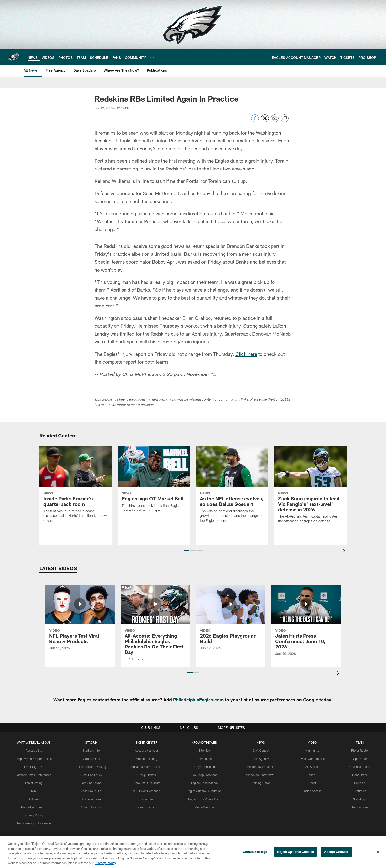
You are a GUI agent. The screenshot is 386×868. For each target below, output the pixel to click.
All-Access (312, 767)
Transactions (360, 807)
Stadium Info (91, 750)
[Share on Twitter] (265, 121)
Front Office (360, 775)
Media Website (204, 807)
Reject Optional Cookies (296, 852)
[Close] (378, 852)
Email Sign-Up (34, 767)
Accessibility (34, 750)
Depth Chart (360, 759)
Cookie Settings (255, 852)
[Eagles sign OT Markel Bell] (154, 482)
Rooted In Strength (34, 807)
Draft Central (261, 750)
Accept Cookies (336, 852)
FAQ (34, 791)
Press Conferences (312, 759)
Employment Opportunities (34, 759)
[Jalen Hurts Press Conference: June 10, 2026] (306, 623)
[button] (186, 551)
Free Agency (261, 759)
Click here (246, 354)
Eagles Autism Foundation (204, 791)
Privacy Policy (34, 815)
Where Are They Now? (261, 775)
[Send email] (275, 121)
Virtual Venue (91, 759)
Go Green (34, 799)
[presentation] (345, 552)
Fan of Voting (34, 783)
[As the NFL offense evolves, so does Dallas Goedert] (232, 488)
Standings (360, 799)
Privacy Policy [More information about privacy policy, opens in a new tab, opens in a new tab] (105, 863)
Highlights (312, 750)
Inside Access (312, 791)
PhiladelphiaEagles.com (198, 700)
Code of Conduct (91, 807)
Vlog (312, 775)
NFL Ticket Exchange (146, 791)
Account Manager (146, 750)
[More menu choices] (152, 57)
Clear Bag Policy (91, 775)
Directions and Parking (91, 767)
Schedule (146, 799)
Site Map (204, 750)
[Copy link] (285, 119)
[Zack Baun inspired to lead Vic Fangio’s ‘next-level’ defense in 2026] (310, 488)
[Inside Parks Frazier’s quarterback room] (76, 488)
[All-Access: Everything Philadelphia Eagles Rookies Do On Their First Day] (155, 626)
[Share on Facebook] (255, 121)
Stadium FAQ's (91, 791)
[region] (193, 852)
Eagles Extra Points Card (204, 799)
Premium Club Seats (146, 783)
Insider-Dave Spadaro (261, 767)
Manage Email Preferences (34, 775)
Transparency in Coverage (34, 823)
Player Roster (360, 750)
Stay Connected (204, 767)
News (261, 742)
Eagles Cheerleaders (204, 783)
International (204, 759)
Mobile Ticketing (146, 759)
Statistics (360, 791)
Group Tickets (147, 775)
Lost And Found (91, 783)
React (312, 783)
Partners (360, 783)
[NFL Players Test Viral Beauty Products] (80, 621)
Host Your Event (91, 799)
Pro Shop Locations (204, 775)
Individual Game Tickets (146, 767)
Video (312, 742)
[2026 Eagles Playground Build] (231, 621)
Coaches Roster (360, 767)
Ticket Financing (147, 807)
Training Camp (261, 783)
